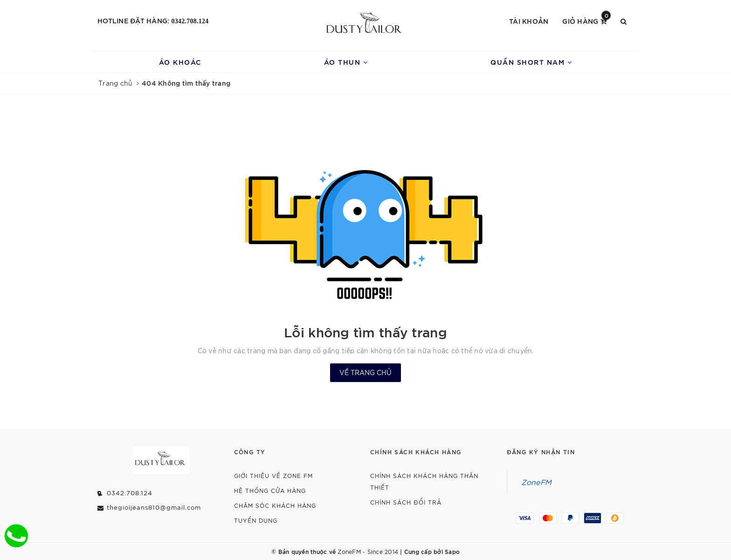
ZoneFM (537, 482)
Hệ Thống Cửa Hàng (270, 490)
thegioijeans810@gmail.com (154, 507)
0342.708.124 (190, 21)
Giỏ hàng (586, 20)
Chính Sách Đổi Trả (406, 502)
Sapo (452, 551)
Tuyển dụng (256, 520)
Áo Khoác (180, 62)
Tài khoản (529, 21)
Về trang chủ (365, 372)
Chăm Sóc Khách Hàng (275, 505)
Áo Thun (346, 62)
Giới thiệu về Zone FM (273, 475)
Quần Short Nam (531, 62)
